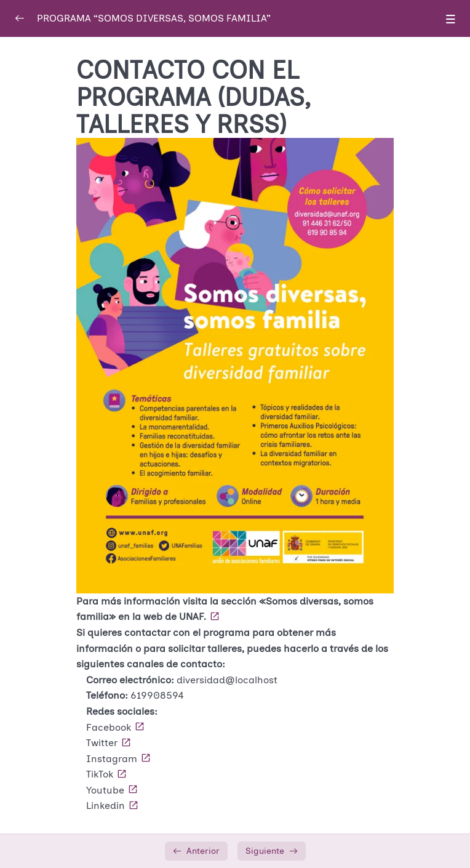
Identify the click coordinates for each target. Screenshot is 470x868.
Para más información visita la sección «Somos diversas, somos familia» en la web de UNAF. (225, 609)
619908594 (157, 695)
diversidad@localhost (227, 680)
